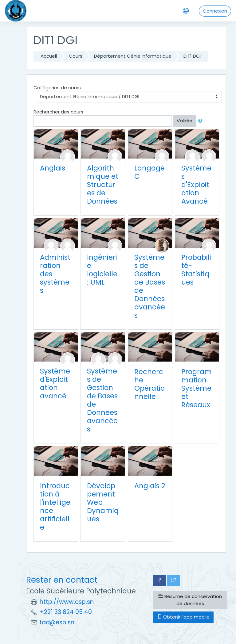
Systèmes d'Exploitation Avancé (196, 185)
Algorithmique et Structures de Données (103, 185)
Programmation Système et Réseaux (197, 388)
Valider (185, 121)
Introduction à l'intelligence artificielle (55, 506)
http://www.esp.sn (67, 602)
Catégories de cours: (58, 88)
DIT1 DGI (192, 56)
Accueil (49, 56)
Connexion (215, 11)
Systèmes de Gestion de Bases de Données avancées (150, 286)
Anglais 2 (150, 486)
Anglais (53, 168)
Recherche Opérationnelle (149, 384)
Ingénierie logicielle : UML (102, 270)
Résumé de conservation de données (190, 600)
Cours (76, 56)
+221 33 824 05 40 (66, 612)
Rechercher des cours (58, 112)
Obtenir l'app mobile (183, 617)
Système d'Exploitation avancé (55, 383)
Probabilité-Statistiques (196, 270)
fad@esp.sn (57, 622)
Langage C (149, 172)
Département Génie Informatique (133, 56)
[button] (202, 121)
